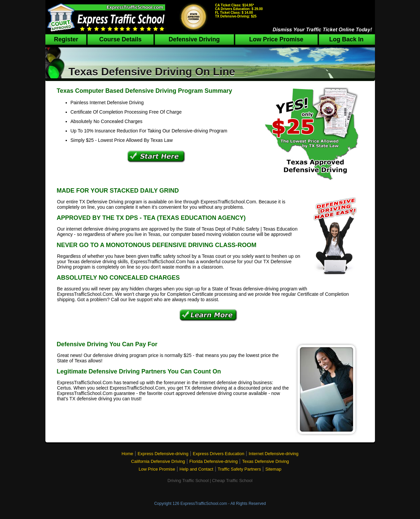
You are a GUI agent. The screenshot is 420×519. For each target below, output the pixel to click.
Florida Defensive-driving (214, 461)
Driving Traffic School (188, 481)
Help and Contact (196, 469)
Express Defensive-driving (163, 454)
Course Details (120, 39)
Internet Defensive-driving (273, 454)
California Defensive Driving (158, 461)
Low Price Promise (276, 39)
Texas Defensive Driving (265, 461)
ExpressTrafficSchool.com (204, 504)
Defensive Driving (194, 39)
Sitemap (273, 469)
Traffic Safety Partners (239, 469)
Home (127, 454)
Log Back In (346, 39)
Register (66, 39)
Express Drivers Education (218, 454)
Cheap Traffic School (232, 481)
